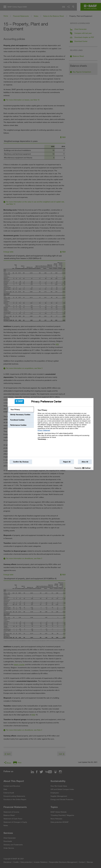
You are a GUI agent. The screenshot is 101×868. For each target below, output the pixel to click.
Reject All (67, 462)
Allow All (85, 462)
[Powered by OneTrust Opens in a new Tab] (83, 469)
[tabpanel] (64, 426)
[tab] (21, 410)
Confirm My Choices (21, 462)
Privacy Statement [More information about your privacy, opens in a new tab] (44, 430)
